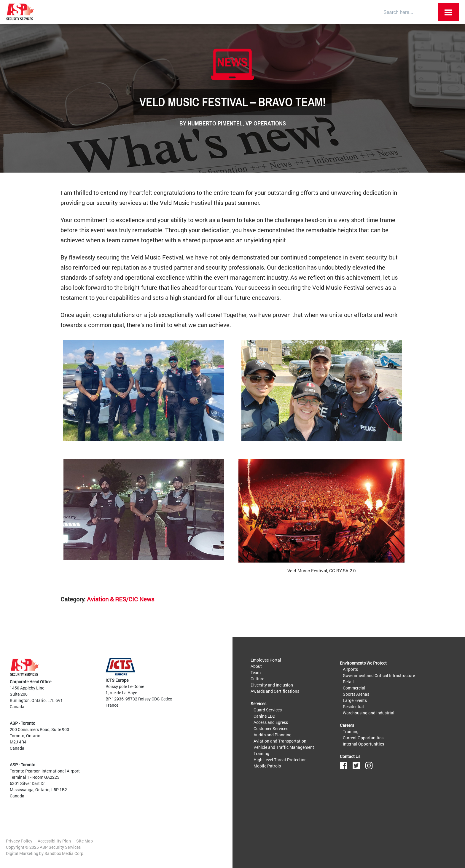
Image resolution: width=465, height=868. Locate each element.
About (256, 666)
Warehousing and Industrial (369, 713)
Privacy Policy (19, 841)
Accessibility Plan (54, 841)
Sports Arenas (356, 694)
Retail (348, 682)
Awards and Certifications (275, 691)
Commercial (354, 688)
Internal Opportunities (363, 744)
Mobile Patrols (267, 766)
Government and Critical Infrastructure (379, 675)
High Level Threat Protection (280, 760)
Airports (350, 669)
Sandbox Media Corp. (65, 853)
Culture (257, 679)
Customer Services (271, 728)
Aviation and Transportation (280, 741)
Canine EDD (264, 716)
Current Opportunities (363, 738)
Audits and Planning (273, 735)
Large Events (355, 700)
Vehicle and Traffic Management (284, 747)
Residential (353, 707)
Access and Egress (271, 722)
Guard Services (268, 710)
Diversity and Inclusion (272, 685)
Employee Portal (266, 660)
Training (261, 753)
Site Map (85, 841)
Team (256, 672)
